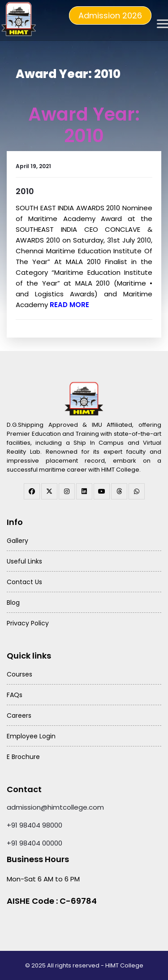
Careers (19, 715)
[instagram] (67, 491)
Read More (69, 305)
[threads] (119, 491)
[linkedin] (84, 491)
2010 (25, 191)
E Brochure (23, 757)
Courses (19, 674)
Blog (13, 603)
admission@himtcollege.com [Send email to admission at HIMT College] (55, 807)
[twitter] (49, 491)
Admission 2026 (110, 15)
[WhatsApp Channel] (137, 491)
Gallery (17, 541)
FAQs (15, 695)
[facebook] (32, 491)
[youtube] (102, 491)
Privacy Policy (28, 623)
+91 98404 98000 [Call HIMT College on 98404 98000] (34, 825)
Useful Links (24, 561)
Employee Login (31, 736)
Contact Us (24, 582)
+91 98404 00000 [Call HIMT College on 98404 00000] (34, 843)
